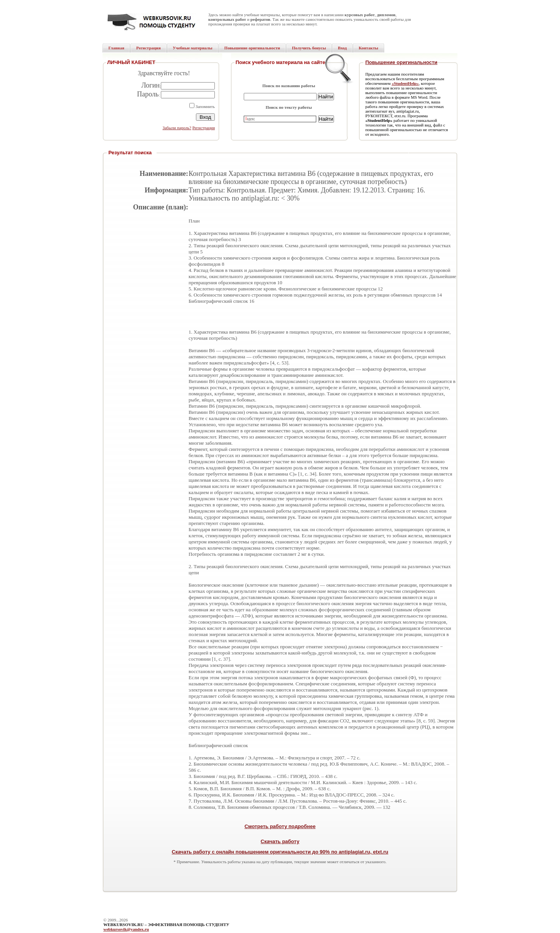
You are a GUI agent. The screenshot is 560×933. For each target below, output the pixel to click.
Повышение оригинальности (401, 62)
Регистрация (204, 128)
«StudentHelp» (405, 83)
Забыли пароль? (177, 128)
